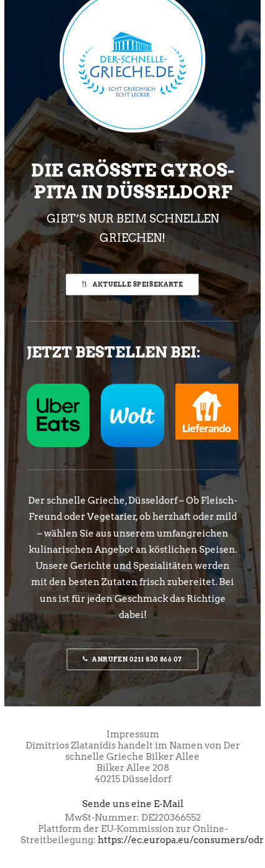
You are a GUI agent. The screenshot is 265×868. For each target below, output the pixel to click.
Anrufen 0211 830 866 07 (132, 660)
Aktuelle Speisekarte (133, 284)
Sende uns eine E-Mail (133, 804)
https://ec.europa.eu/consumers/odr (181, 840)
